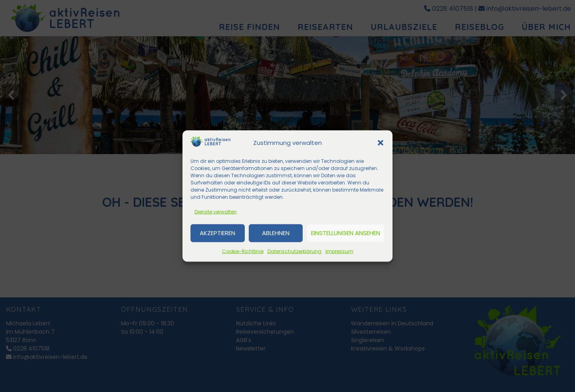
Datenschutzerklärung (294, 251)
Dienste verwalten (216, 211)
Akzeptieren (217, 233)
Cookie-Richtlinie (243, 251)
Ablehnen (276, 233)
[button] (381, 143)
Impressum (339, 251)
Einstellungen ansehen (346, 233)
